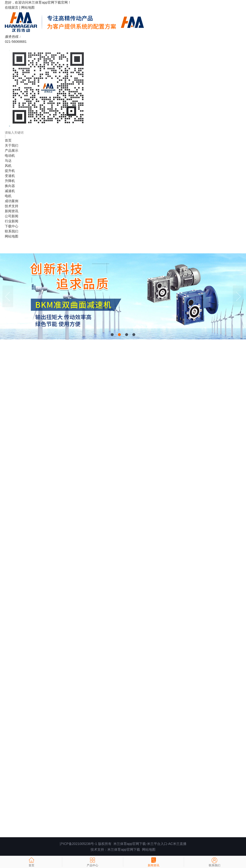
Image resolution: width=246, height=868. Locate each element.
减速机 (10, 191)
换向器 (10, 186)
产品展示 (12, 150)
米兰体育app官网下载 (45, 2)
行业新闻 (12, 221)
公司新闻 (12, 216)
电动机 (10, 156)
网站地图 (28, 7)
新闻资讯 (12, 211)
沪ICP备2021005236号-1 (78, 844)
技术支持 (12, 206)
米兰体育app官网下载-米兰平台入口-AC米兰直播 (150, 844)
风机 (8, 166)
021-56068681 (16, 42)
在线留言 (12, 7)
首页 (8, 140)
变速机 (10, 176)
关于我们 (12, 145)
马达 (8, 161)
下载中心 (12, 226)
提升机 (10, 171)
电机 (8, 196)
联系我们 (12, 231)
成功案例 (12, 201)
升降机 (10, 181)
